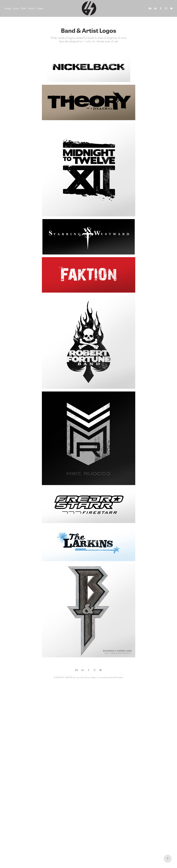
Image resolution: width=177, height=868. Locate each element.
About (31, 8)
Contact (40, 8)
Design (8, 8)
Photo (23, 8)
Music (16, 8)
